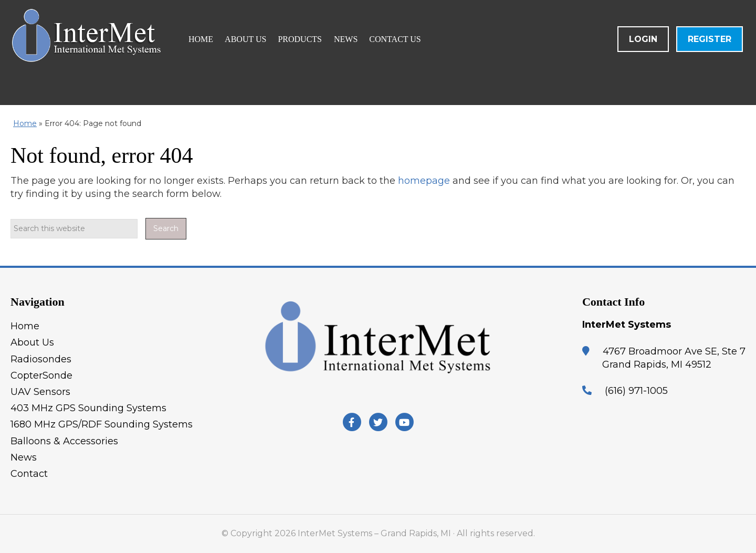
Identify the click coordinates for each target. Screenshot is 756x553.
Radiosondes (41, 359)
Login (643, 39)
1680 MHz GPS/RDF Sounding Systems (102, 424)
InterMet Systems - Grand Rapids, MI (134, 53)
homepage (424, 181)
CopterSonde (41, 375)
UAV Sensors (40, 392)
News (24, 457)
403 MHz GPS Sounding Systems (88, 408)
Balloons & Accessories (64, 441)
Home (25, 123)
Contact (29, 474)
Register (710, 39)
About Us (32, 342)
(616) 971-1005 (636, 391)
